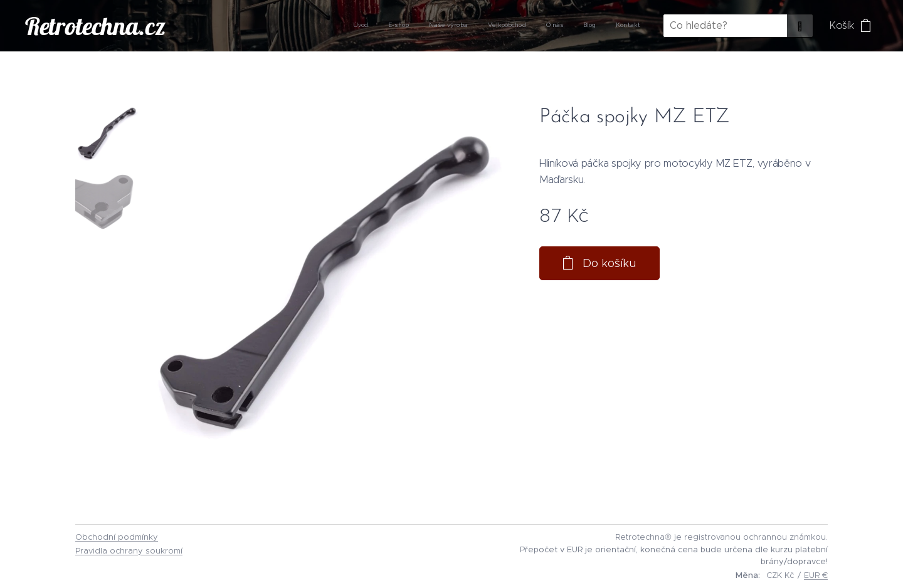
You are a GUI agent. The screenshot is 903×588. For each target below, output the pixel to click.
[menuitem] (523, 26)
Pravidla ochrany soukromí (129, 551)
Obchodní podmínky (117, 537)
